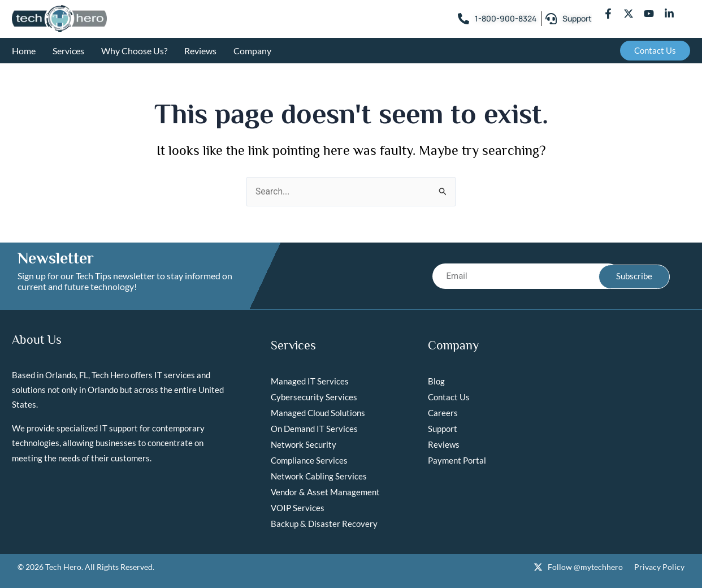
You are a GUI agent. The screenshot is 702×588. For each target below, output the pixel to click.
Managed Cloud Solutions (318, 413)
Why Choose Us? (134, 51)
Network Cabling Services (319, 476)
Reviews (200, 51)
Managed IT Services (310, 381)
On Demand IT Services (314, 429)
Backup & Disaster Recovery (324, 524)
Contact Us (449, 397)
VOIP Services (298, 508)
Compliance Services (309, 460)
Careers (443, 413)
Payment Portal (457, 460)
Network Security (304, 444)
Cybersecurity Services (314, 397)
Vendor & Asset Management (325, 492)
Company (252, 51)
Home (24, 51)
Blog (436, 381)
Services (68, 51)
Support (443, 429)
